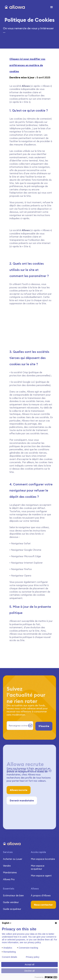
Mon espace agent (41, 876)
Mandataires (10, 872)
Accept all (29, 964)
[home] (14, 7)
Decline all (29, 971)
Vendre (7, 866)
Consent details (10, 957)
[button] (52, 7)
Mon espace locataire (43, 859)
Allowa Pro (9, 879)
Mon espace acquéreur (38, 867)
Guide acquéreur (12, 909)
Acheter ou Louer (13, 859)
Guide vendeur (11, 902)
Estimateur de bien (13, 895)
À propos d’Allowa (41, 895)
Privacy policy (33, 957)
